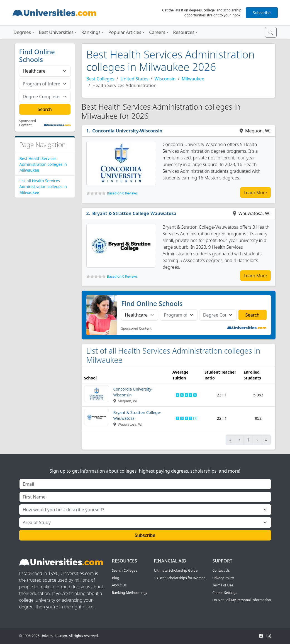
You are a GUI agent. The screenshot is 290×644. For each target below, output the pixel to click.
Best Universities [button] (56, 32)
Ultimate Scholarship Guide (176, 570)
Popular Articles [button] (125, 32)
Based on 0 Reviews (122, 193)
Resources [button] (184, 32)
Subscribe (262, 13)
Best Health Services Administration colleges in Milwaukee (43, 164)
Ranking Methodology (130, 593)
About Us (119, 585)
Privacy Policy (223, 578)
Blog (116, 578)
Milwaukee (193, 79)
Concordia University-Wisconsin (127, 131)
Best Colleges (100, 79)
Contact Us (221, 570)
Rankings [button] (91, 32)
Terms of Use (223, 585)
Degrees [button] (22, 32)
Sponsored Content (28, 123)
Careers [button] (157, 32)
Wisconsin (165, 79)
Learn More (255, 193)
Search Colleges (125, 570)
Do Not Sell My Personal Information (242, 600)
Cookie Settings (225, 593)
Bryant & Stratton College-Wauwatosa (134, 213)
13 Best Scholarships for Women (180, 578)
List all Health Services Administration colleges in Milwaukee (43, 187)
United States (134, 79)
